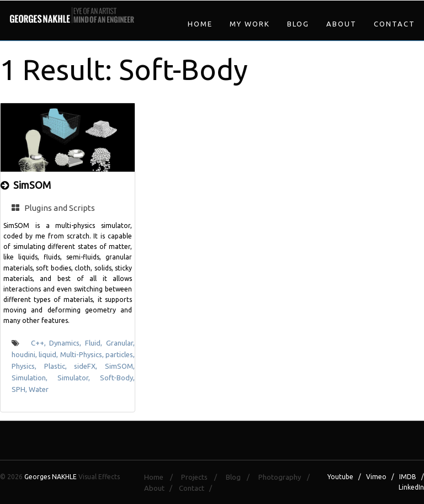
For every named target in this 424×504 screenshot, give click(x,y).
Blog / (241, 477)
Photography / (287, 477)
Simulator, (79, 378)
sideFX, (89, 366)
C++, (40, 343)
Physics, (28, 366)
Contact (394, 24)
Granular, (120, 343)
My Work (250, 24)
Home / (161, 477)
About (341, 24)
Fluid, (96, 343)
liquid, (49, 354)
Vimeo (376, 477)
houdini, (25, 354)
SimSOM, (120, 366)
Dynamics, (67, 343)
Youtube (340, 477)
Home (200, 24)
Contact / (198, 488)
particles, (120, 354)
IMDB (408, 477)
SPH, (20, 389)
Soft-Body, (117, 378)
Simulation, (35, 378)
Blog (298, 24)
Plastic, (59, 366)
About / (161, 488)
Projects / (202, 477)
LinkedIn (411, 487)
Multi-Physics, (83, 354)
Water (39, 389)
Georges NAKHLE (51, 477)
